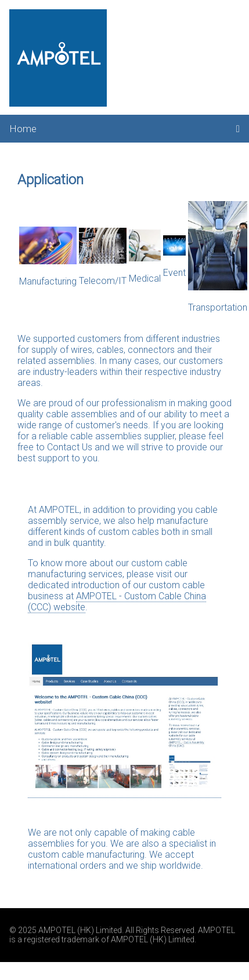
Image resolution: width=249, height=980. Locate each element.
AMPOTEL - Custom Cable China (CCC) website (117, 602)
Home (23, 129)
